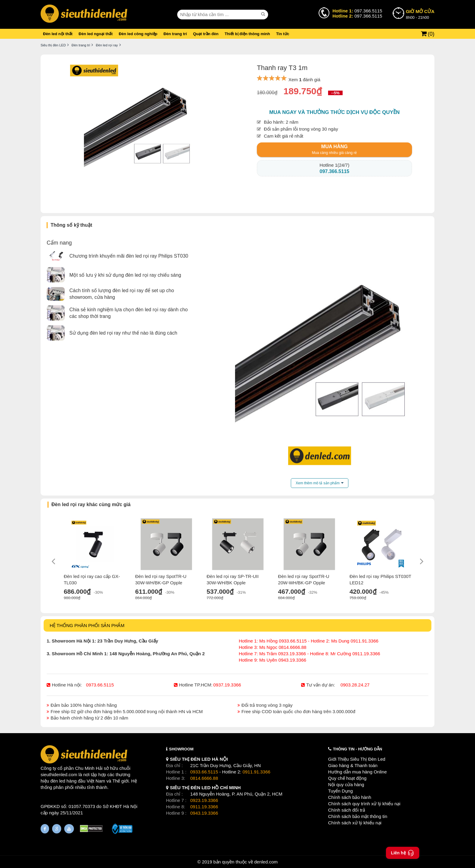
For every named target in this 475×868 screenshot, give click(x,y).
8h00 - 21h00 (420, 14)
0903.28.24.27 (355, 685)
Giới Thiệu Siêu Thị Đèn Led (357, 759)
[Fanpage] (45, 829)
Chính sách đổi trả (347, 810)
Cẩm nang (59, 243)
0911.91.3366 (257, 772)
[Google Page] (57, 829)
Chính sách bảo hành (350, 797)
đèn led (58, 781)
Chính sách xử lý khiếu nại (355, 823)
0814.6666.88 (204, 778)
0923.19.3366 (204, 800)
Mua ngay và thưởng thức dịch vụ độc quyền (335, 112)
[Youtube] (69, 829)
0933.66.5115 (204, 772)
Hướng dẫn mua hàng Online (357, 772)
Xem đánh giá (304, 80)
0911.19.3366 (204, 807)
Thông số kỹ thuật (71, 225)
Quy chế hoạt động (347, 778)
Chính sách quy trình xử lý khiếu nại (364, 804)
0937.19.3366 (227, 685)
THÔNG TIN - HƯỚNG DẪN (357, 749)
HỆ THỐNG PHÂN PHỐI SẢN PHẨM (87, 625)
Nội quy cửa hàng (346, 785)
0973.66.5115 (100, 685)
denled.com (266, 862)
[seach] (264, 14)
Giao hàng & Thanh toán (353, 765)
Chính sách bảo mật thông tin (358, 816)
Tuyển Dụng (340, 791)
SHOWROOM (181, 749)
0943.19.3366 (204, 813)
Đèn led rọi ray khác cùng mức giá (91, 504)
